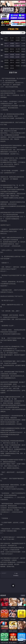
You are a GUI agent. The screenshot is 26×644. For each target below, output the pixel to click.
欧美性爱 (23, 49)
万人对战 (18, 38)
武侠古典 (23, 60)
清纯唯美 (12, 57)
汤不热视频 (23, 66)
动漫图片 (23, 55)
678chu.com (13, 29)
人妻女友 (18, 60)
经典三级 (12, 51)
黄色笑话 (18, 63)
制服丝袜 (6, 51)
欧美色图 (18, 55)
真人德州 (12, 38)
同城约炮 (6, 66)
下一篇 (13, 575)
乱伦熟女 (18, 51)
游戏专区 (23, 38)
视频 (2, 44)
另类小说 (12, 63)
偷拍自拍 (12, 49)
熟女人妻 (6, 46)
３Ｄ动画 (23, 43)
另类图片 (23, 57)
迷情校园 (6, 63)
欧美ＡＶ (18, 43)
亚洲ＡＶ (6, 43)
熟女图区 (18, 57)
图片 (2, 56)
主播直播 (18, 46)
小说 (2, 61)
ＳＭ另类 (23, 46)
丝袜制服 (12, 46)
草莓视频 (18, 66)
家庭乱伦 (12, 60)
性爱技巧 (23, 63)
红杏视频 (6, 68)
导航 (2, 67)
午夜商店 (12, 66)
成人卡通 (18, 49)
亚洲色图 (12, 55)
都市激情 (6, 60)
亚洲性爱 (6, 49)
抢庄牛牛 (23, 40)
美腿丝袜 (6, 57)
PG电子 (6, 38)
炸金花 (12, 40)
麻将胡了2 (6, 40)
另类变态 (23, 51)
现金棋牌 (18, 40)
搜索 (23, 33)
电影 (2, 50)
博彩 (2, 39)
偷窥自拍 (6, 55)
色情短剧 (12, 68)
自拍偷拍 (12, 43)
